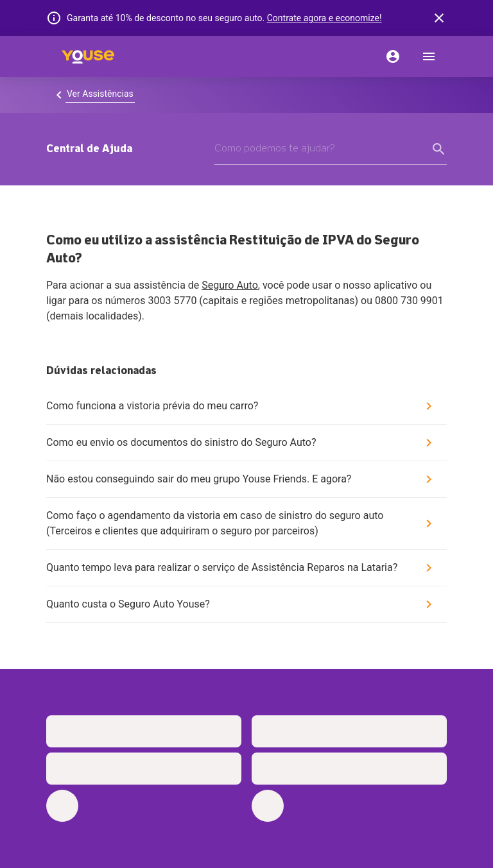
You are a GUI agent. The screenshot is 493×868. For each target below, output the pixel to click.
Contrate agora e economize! (324, 18)
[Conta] (393, 56)
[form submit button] (439, 149)
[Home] (88, 56)
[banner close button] (439, 18)
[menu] (429, 56)
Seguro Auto (230, 285)
